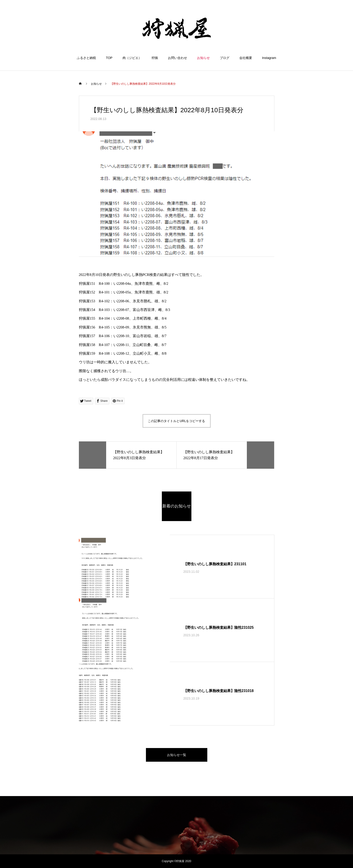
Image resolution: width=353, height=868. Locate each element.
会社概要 (246, 58)
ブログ (225, 58)
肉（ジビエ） (132, 58)
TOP (109, 58)
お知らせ (203, 58)
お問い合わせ (178, 58)
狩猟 (155, 58)
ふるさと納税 (86, 58)
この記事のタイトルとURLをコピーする (176, 421)
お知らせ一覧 (177, 755)
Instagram (269, 58)
